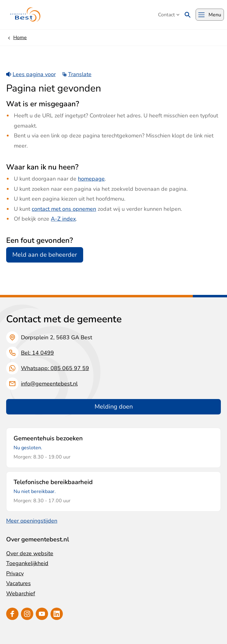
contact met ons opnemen (64, 209)
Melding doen (114, 407)
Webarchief (21, 593)
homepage (91, 179)
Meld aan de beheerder (45, 255)
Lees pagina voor (31, 74)
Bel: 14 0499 (37, 353)
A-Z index (63, 219)
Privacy (15, 573)
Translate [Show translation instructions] (77, 74)
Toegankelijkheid (27, 563)
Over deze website (30, 553)
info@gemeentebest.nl (49, 384)
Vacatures (18, 583)
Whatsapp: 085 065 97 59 (55, 368)
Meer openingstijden (32, 521)
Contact (169, 15)
